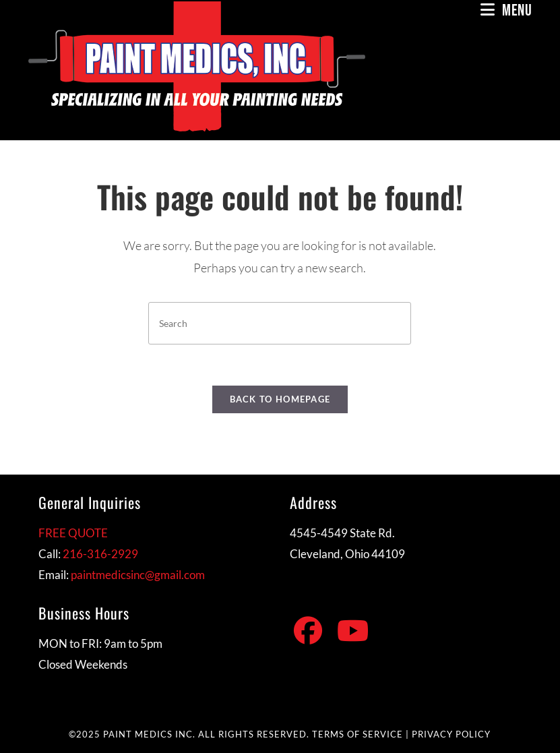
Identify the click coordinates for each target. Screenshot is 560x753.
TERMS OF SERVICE (357, 734)
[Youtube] (353, 631)
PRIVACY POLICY (451, 734)
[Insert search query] (280, 323)
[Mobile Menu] (506, 10)
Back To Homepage (280, 399)
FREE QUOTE (73, 533)
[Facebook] (308, 631)
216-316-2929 (100, 554)
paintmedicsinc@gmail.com (138, 575)
